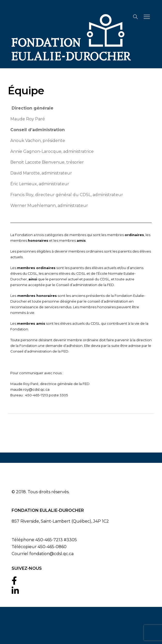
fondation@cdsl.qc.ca (51, 554)
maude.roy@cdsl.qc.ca (30, 389)
